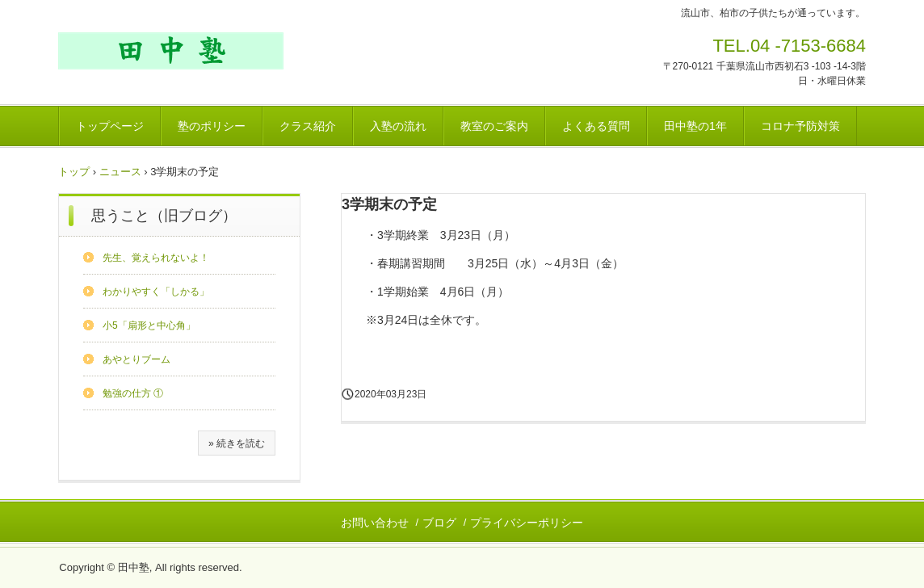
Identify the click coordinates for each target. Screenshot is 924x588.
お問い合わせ (375, 523)
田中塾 (171, 51)
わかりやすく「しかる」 (156, 292)
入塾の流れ (398, 126)
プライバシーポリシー (527, 523)
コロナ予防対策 (800, 126)
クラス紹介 (308, 126)
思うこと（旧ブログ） (164, 216)
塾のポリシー (212, 126)
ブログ (439, 523)
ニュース (120, 172)
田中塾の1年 (695, 126)
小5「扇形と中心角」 (149, 325)
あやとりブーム (136, 359)
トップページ (110, 126)
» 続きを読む (237, 443)
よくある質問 (596, 126)
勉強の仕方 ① (133, 393)
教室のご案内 (494, 126)
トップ (74, 172)
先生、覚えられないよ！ (156, 258)
